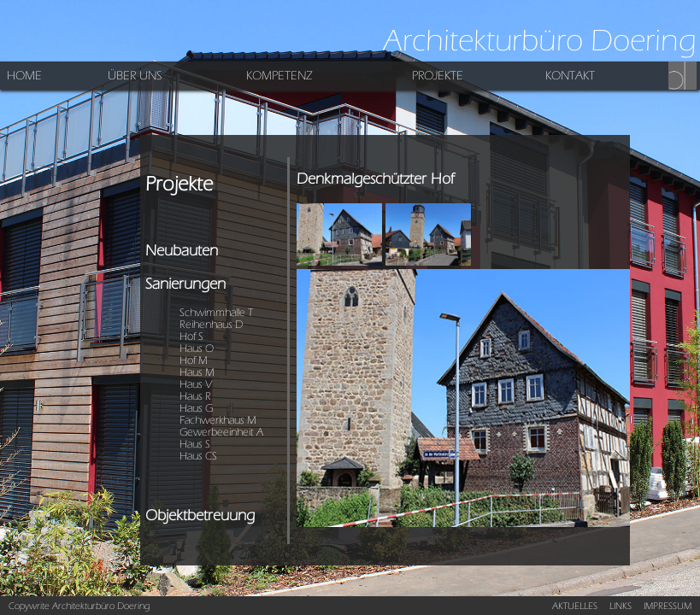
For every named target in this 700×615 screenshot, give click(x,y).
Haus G (196, 408)
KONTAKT (570, 76)
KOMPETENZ (279, 76)
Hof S (191, 337)
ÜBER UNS (135, 76)
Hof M (194, 360)
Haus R (195, 396)
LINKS (621, 606)
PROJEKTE (438, 76)
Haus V (196, 384)
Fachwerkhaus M (218, 420)
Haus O (197, 348)
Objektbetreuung (200, 515)
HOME (24, 76)
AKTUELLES (575, 606)
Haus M (197, 372)
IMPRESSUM (668, 606)
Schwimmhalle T (216, 313)
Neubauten (182, 251)
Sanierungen (185, 284)
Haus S (195, 444)
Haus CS (198, 456)
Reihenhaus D (211, 325)
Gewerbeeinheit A (221, 432)
